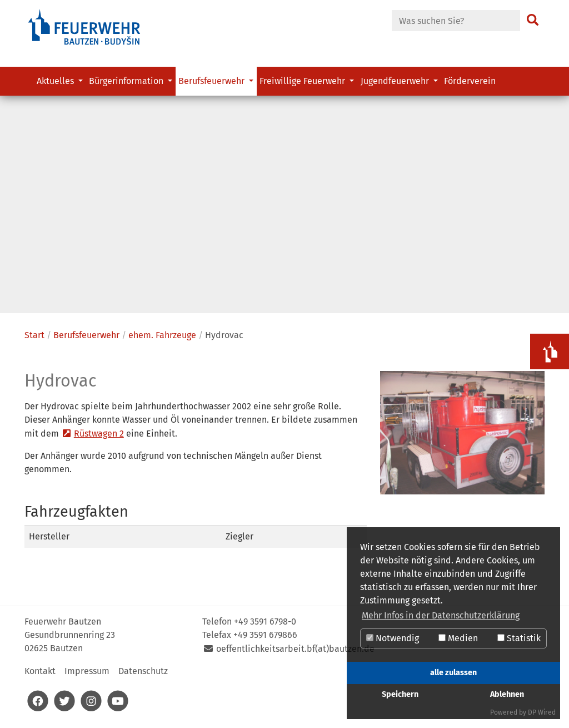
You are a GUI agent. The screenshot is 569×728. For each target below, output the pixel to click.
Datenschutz (143, 675)
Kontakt (40, 675)
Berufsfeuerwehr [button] (213, 81)
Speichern (400, 694)
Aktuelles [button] (56, 81)
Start (34, 339)
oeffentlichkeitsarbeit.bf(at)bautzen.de (295, 653)
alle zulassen (453, 673)
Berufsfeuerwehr (86, 339)
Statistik (519, 638)
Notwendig (393, 638)
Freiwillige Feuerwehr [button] (303, 81)
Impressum (87, 675)
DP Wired (542, 712)
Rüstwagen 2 (99, 438)
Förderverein (470, 81)
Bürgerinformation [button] (127, 81)
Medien (458, 638)
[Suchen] (533, 21)
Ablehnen (507, 694)
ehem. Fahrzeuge (162, 339)
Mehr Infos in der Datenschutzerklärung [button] (441, 615)
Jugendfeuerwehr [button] (396, 81)
